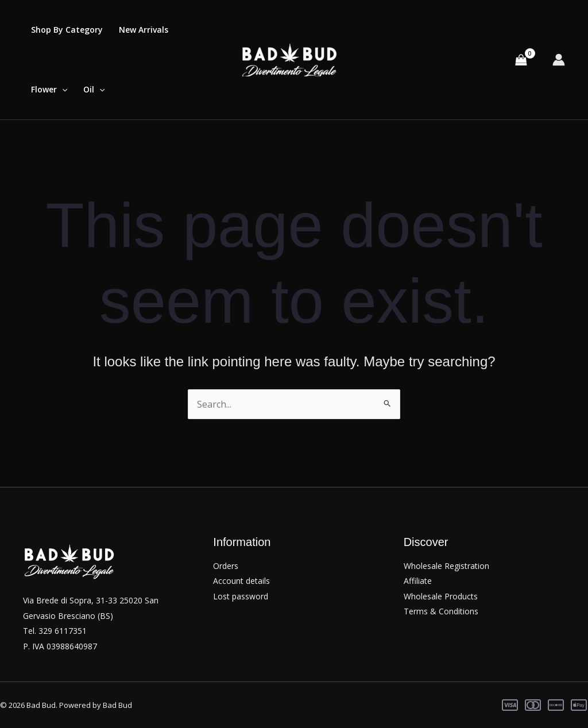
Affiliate (418, 581)
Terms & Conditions (441, 611)
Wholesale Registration (446, 566)
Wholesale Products (441, 596)
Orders (226, 566)
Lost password (241, 596)
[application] (62, 90)
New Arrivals (144, 30)
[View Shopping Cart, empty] (521, 60)
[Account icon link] (559, 60)
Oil (94, 90)
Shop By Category (67, 30)
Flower (49, 90)
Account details (241, 581)
